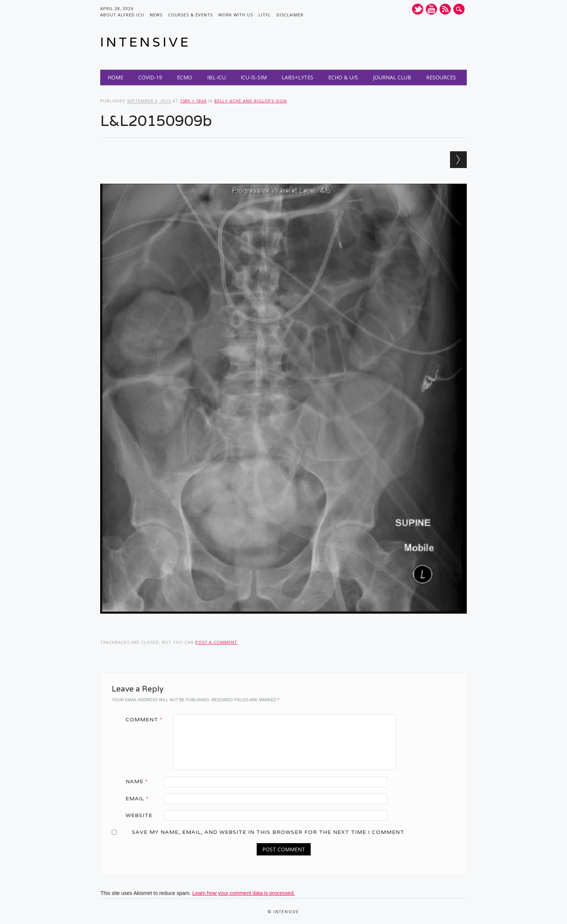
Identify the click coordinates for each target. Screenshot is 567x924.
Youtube (431, 9)
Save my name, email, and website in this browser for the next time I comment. (269, 832)
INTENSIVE (145, 42)
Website (139, 815)
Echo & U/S (343, 77)
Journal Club (392, 77)
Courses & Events (190, 15)
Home (115, 77)
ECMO (185, 77)
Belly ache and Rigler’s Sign (251, 101)
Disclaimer (290, 15)
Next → (458, 160)
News (156, 15)
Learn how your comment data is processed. (243, 893)
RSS (445, 9)
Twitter (418, 9)
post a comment (216, 642)
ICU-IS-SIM (254, 77)
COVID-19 (150, 77)
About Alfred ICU (122, 15)
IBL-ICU (216, 77)
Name (139, 781)
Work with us (236, 15)
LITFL (265, 15)
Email (140, 798)
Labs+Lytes (297, 77)
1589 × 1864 (193, 101)
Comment (147, 719)
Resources (441, 77)
